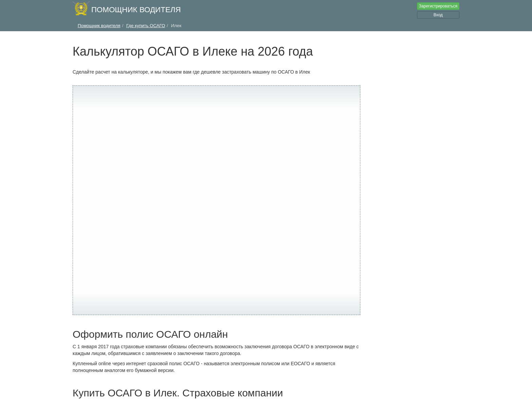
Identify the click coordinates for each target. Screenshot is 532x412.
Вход (438, 15)
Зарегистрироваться (438, 6)
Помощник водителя (136, 10)
